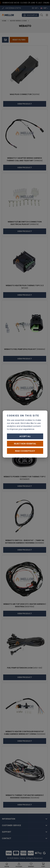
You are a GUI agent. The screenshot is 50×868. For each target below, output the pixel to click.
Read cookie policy (25, 451)
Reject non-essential (25, 444)
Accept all (25, 436)
